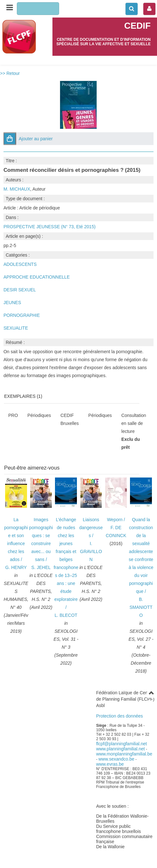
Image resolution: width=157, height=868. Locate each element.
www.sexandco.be (116, 759)
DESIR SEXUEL (20, 290)
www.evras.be (110, 764)
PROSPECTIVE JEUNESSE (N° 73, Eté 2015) (50, 227)
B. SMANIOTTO (141, 607)
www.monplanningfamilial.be (124, 754)
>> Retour (10, 73)
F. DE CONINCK (116, 532)
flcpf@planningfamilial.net (121, 744)
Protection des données (119, 716)
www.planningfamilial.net (120, 749)
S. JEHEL (41, 567)
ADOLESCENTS (20, 264)
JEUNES (12, 303)
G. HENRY (16, 567)
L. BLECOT (66, 615)
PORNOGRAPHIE (22, 315)
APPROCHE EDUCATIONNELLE (37, 277)
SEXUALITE (16, 328)
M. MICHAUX (17, 189)
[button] (10, 139)
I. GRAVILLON (91, 551)
